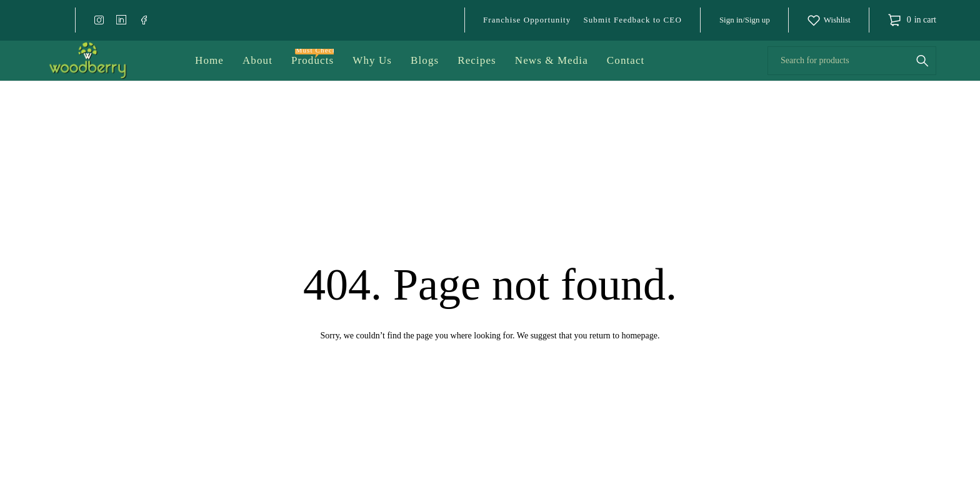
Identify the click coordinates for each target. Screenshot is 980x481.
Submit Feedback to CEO (632, 20)
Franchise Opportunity (527, 20)
